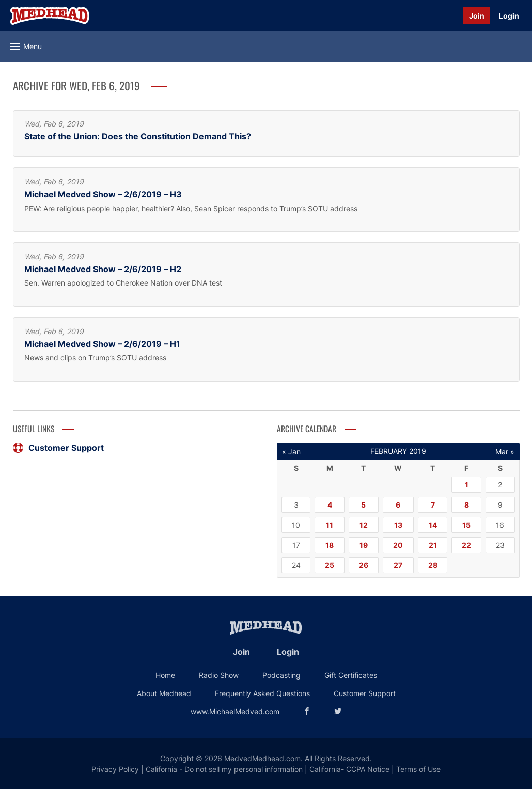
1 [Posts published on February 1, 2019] (467, 485)
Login (509, 16)
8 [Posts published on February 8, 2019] (467, 505)
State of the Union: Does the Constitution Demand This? (138, 137)
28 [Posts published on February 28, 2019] (433, 565)
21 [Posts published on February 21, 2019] (433, 545)
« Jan (291, 452)
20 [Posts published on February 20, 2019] (398, 545)
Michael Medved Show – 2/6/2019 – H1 (102, 344)
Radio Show (219, 675)
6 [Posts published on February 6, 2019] (398, 505)
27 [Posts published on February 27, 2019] (398, 565)
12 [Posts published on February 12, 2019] (364, 525)
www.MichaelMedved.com (235, 711)
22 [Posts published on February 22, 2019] (466, 545)
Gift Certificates (351, 675)
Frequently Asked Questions (262, 693)
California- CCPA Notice (349, 769)
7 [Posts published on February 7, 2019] (433, 505)
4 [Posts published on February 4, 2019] (330, 505)
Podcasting (281, 675)
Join (477, 16)
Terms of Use (418, 769)
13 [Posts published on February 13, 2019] (398, 525)
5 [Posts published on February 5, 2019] (363, 505)
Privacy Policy (115, 769)
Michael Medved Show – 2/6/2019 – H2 (103, 269)
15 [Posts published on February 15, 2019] (466, 525)
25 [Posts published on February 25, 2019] (330, 565)
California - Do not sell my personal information (224, 769)
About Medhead (164, 693)
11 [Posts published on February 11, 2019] (330, 525)
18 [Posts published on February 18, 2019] (330, 545)
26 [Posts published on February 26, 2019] (364, 565)
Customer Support (58, 448)
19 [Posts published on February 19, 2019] (364, 545)
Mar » (505, 452)
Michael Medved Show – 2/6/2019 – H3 (103, 194)
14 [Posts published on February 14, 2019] (433, 525)
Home (165, 675)
